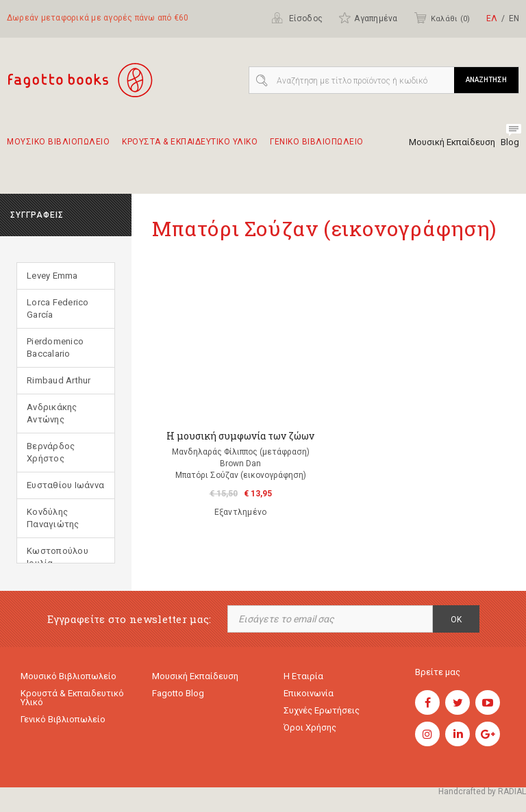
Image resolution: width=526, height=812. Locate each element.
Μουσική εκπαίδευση (195, 676)
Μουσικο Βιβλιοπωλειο (58, 148)
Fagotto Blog (178, 693)
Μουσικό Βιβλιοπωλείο (68, 676)
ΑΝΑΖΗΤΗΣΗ (486, 80)
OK (456, 620)
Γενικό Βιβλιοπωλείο (63, 719)
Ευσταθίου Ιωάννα (65, 485)
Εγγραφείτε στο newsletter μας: (129, 619)
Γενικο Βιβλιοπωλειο (317, 148)
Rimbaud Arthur (59, 380)
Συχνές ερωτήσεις (322, 710)
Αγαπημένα (368, 18)
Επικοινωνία (309, 693)
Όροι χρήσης (310, 727)
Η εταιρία (303, 676)
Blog (510, 142)
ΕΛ (492, 18)
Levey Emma (52, 276)
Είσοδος (297, 18)
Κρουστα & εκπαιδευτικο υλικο (190, 148)
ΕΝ (514, 18)
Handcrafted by (482, 791)
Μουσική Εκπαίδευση (452, 142)
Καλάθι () (442, 18)
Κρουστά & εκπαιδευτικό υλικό (72, 698)
